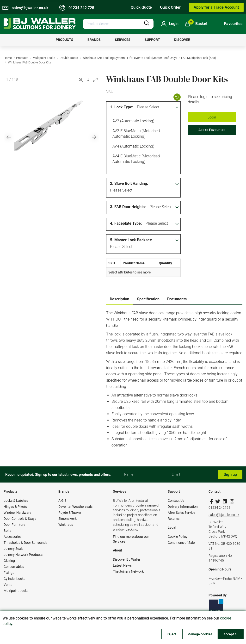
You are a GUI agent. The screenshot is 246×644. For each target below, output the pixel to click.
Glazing (9, 561)
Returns (174, 519)
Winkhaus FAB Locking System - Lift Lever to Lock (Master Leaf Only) (130, 58)
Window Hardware (17, 513)
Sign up (230, 474)
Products (22, 58)
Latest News (122, 565)
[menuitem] (65, 40)
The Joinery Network (128, 571)
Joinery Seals (13, 549)
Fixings (9, 573)
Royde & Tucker (70, 513)
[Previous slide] (9, 137)
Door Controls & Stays (20, 519)
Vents (8, 585)
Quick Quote (141, 7)
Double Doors (69, 58)
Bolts (7, 531)
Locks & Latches (16, 501)
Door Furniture (14, 525)
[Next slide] (94, 137)
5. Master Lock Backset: (131, 240)
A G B (62, 501)
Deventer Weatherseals (75, 507)
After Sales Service (181, 513)
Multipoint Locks (44, 58)
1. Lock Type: (122, 107)
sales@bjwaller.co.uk (224, 515)
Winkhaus (66, 525)
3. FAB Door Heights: (128, 207)
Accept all (231, 634)
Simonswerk (68, 519)
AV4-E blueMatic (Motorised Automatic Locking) (135, 158)
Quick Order (170, 7)
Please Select (148, 107)
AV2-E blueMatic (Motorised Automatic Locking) (135, 133)
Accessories (12, 537)
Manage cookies (200, 634)
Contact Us (176, 501)
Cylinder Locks (14, 579)
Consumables (14, 567)
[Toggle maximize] (95, 80)
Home (8, 58)
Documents (177, 299)
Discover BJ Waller (127, 559)
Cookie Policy (178, 537)
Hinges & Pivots (15, 507)
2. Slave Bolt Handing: (129, 183)
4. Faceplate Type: (126, 223)
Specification (148, 299)
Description (120, 299)
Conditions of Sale (181, 543)
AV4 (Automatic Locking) (132, 147)
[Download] (88, 80)
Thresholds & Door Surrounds (25, 543)
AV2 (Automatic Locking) (132, 122)
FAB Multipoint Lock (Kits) (199, 58)
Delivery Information (183, 507)
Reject (171, 634)
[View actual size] (81, 80)
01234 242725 (219, 508)
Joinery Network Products (23, 555)
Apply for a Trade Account (216, 7)
